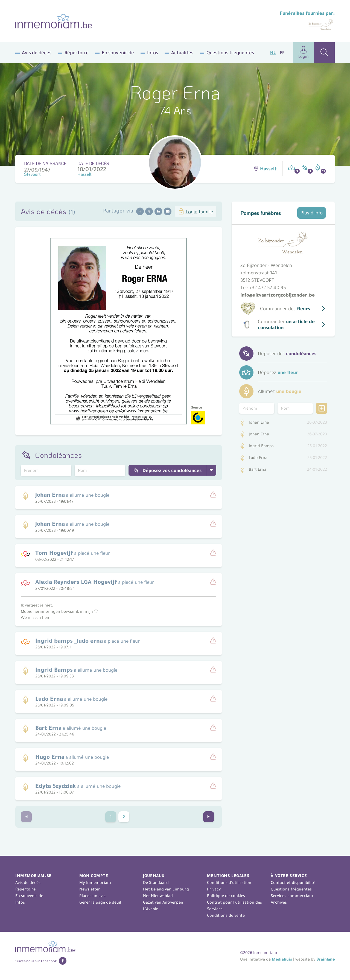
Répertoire (77, 53)
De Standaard (156, 883)
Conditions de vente (226, 915)
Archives (279, 902)
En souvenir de (118, 53)
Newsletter (90, 889)
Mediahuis (282, 959)
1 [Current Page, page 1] (111, 817)
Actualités (182, 53)
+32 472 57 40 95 (268, 288)
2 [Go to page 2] (124, 817)
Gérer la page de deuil (100, 902)
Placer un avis (92, 896)
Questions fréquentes (230, 53)
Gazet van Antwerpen (163, 902)
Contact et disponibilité (293, 883)
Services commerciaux (292, 896)
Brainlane (326, 959)
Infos (153, 53)
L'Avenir (151, 909)
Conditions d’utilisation (229, 883)
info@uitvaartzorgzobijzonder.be (278, 295)
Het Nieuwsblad (158, 896)
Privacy (214, 889)
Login (304, 52)
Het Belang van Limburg (166, 889)
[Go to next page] (209, 817)
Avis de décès (37, 53)
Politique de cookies (226, 896)
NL (273, 53)
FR (282, 53)
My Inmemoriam (95, 883)
